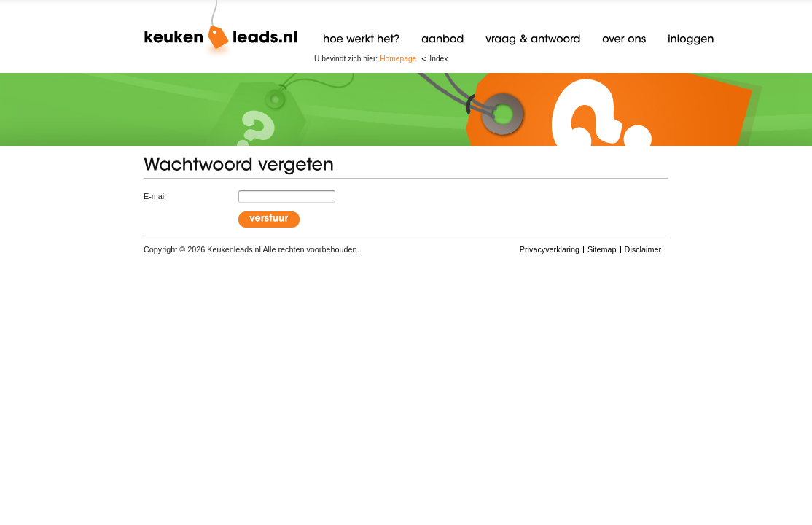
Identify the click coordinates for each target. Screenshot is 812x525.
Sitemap (602, 249)
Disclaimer (643, 249)
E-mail (155, 196)
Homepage (398, 59)
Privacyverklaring (550, 249)
